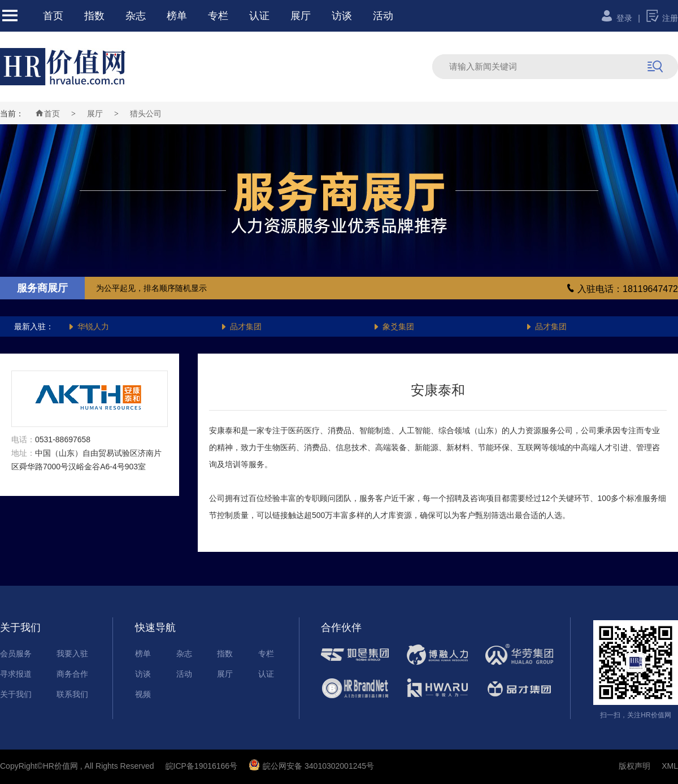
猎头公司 (146, 114)
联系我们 (72, 694)
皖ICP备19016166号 (202, 766)
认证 (259, 16)
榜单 (177, 16)
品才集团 (241, 326)
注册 (662, 18)
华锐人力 (88, 326)
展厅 (301, 16)
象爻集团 (394, 326)
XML (670, 766)
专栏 (218, 16)
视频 (143, 694)
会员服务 (16, 654)
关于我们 (16, 694)
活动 (383, 16)
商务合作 (72, 674)
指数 (94, 16)
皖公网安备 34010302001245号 (311, 766)
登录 (616, 18)
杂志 (136, 16)
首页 (53, 16)
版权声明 (634, 766)
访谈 (342, 16)
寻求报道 (16, 674)
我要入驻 (72, 654)
